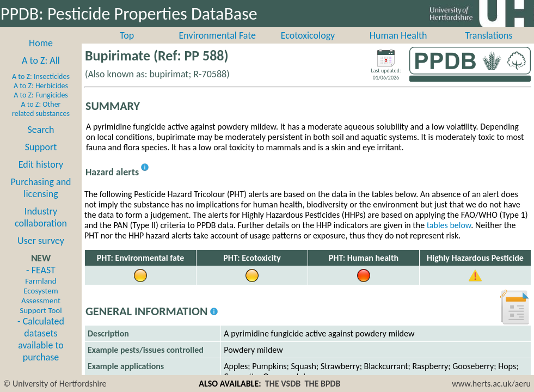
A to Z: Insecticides (41, 76)
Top (127, 35)
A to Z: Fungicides (41, 95)
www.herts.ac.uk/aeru (491, 384)
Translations (489, 35)
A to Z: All (41, 60)
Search (41, 130)
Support (41, 147)
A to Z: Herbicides (41, 86)
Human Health (398, 35)
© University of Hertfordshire (55, 384)
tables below (449, 225)
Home (41, 43)
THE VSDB (283, 384)
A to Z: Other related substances (41, 109)
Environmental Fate (217, 35)
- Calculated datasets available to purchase (41, 339)
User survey (41, 241)
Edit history (41, 164)
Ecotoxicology (308, 35)
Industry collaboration (41, 217)
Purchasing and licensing (41, 188)
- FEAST (41, 290)
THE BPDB (322, 384)
